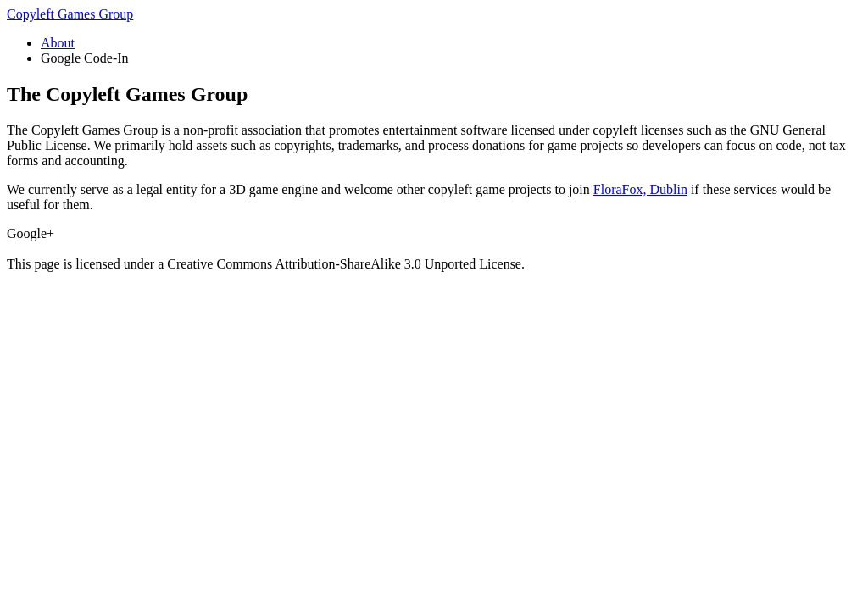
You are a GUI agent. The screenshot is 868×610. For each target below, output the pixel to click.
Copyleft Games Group (70, 14)
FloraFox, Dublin (640, 189)
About (58, 43)
